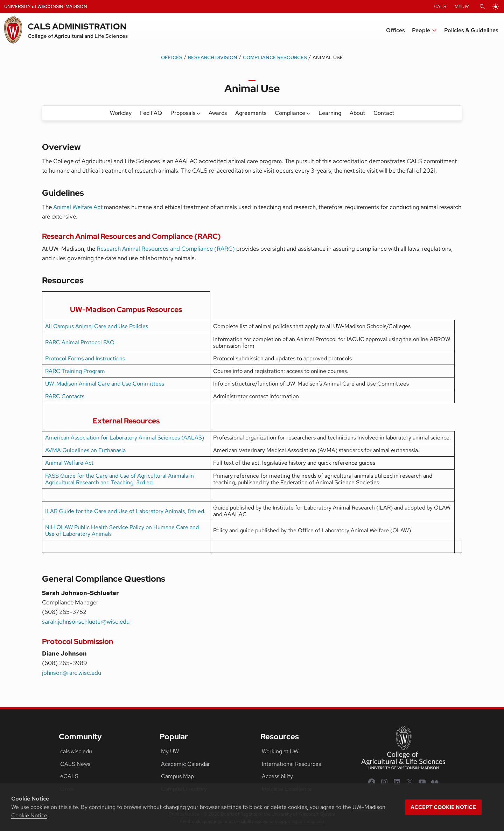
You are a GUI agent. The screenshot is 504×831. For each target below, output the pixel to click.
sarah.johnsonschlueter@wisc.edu (86, 622)
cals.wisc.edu (76, 751)
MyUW (462, 6)
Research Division (213, 57)
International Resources (291, 764)
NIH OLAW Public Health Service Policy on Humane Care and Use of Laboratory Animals (122, 531)
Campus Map (177, 776)
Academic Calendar (185, 764)
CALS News (75, 764)
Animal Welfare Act (78, 207)
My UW (170, 751)
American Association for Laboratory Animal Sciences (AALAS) (125, 438)
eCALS (69, 776)
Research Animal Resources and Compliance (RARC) (166, 249)
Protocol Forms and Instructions (85, 358)
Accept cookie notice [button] (443, 807)
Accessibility (277, 776)
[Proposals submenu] (198, 113)
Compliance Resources (275, 57)
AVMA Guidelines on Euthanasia (85, 450)
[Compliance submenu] (308, 113)
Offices (172, 57)
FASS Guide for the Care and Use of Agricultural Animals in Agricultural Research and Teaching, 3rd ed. (120, 479)
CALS (440, 6)
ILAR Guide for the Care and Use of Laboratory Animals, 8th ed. (125, 511)
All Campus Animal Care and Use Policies (97, 326)
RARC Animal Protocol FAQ (80, 342)
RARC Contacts (65, 396)
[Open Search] (482, 7)
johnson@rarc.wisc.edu (72, 673)
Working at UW (280, 751)
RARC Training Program (75, 371)
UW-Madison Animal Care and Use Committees (105, 384)
